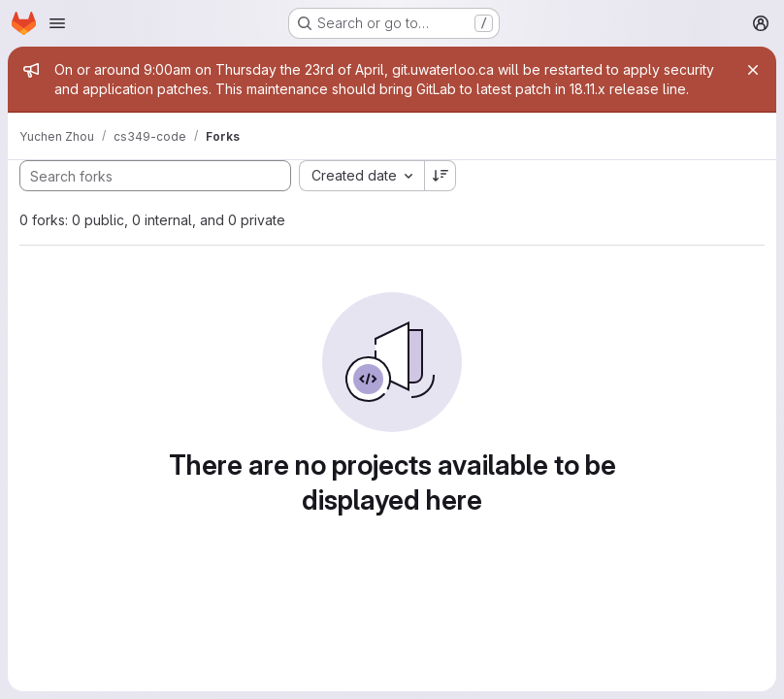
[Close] (753, 70)
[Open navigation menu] (57, 23)
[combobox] (361, 176)
